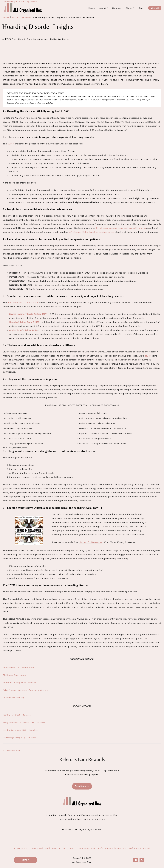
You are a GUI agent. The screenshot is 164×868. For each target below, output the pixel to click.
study (148, 356)
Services (117, 8)
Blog (141, 8)
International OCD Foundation (23, 302)
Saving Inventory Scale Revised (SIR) (28, 314)
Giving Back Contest (137, 848)
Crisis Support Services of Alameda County (25, 690)
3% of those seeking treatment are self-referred (121, 228)
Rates (72, 848)
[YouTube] (136, 860)
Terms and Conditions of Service (50, 848)
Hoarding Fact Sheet (11, 715)
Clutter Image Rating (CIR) (23, 330)
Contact (25, 860)
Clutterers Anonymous (15, 675)
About (104, 8)
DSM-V (11, 144)
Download (27, 715)
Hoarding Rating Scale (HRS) (24, 322)
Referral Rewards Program (110, 848)
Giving (129, 8)
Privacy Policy (24, 848)
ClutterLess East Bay (14, 698)
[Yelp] (142, 860)
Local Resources (86, 848)
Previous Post (11, 751)
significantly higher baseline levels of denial (92, 232)
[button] (155, 8)
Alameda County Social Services (20, 683)
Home (93, 8)
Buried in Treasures (91, 542)
